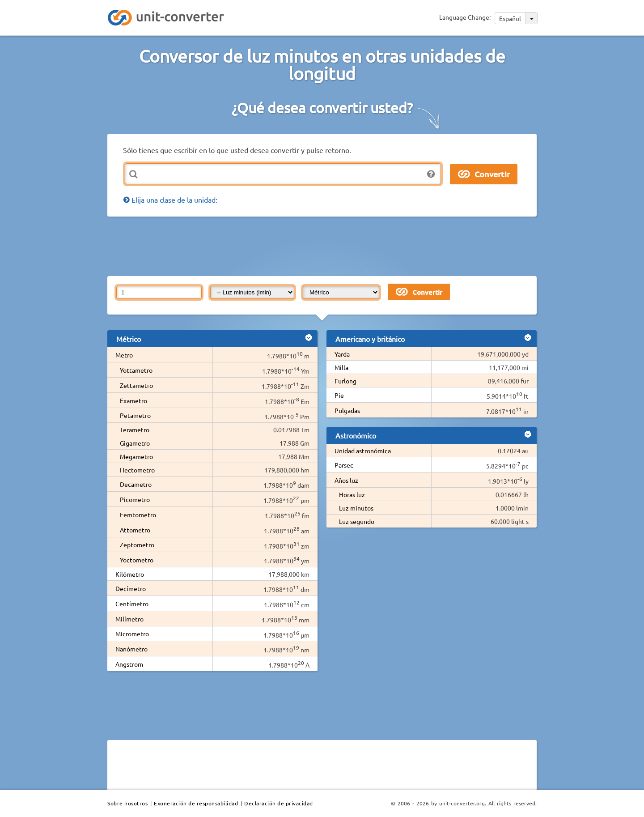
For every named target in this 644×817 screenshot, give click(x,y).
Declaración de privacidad (279, 803)
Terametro (135, 430)
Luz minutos (356, 508)
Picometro (135, 499)
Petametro (135, 415)
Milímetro (129, 619)
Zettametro (136, 385)
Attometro (135, 530)
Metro (124, 355)
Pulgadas (347, 410)
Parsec (344, 465)
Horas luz (352, 494)
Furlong (345, 381)
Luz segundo (357, 521)
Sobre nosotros (127, 803)
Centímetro (132, 604)
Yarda (342, 354)
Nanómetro (131, 649)
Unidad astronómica (363, 451)
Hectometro (137, 470)
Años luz (346, 480)
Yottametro (136, 370)
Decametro (136, 484)
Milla (341, 367)
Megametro (136, 456)
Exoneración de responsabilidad (196, 803)
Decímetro (131, 588)
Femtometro (138, 515)
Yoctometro (137, 560)
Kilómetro (130, 574)
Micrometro (132, 634)
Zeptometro (137, 545)
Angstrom (129, 664)
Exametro (133, 400)
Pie (339, 395)
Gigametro (135, 443)
